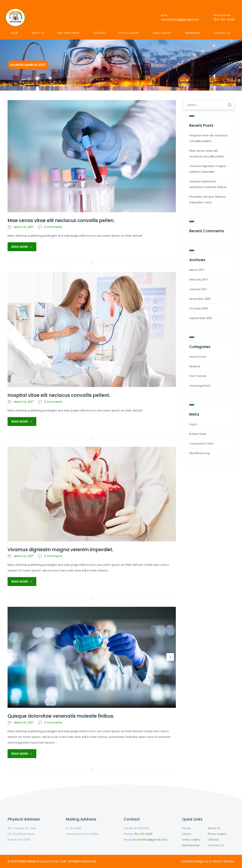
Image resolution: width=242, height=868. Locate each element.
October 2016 (199, 308)
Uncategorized (200, 386)
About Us (38, 33)
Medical (195, 366)
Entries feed (198, 434)
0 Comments (53, 227)
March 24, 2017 (24, 227)
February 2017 (199, 279)
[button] (170, 657)
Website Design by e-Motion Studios (208, 861)
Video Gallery (162, 33)
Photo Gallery (129, 33)
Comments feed (201, 443)
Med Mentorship (69, 33)
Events (187, 834)
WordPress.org (199, 453)
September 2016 (201, 318)
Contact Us (222, 33)
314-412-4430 (224, 20)
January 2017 (198, 289)
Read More (22, 247)
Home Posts (198, 357)
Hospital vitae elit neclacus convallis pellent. (59, 395)
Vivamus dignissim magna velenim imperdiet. (60, 550)
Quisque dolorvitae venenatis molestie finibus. (61, 716)
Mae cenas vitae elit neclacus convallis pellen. (61, 220)
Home (14, 33)
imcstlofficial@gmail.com (180, 20)
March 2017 (197, 270)
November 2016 (200, 299)
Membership (193, 33)
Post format (198, 376)
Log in (193, 424)
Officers (99, 33)
